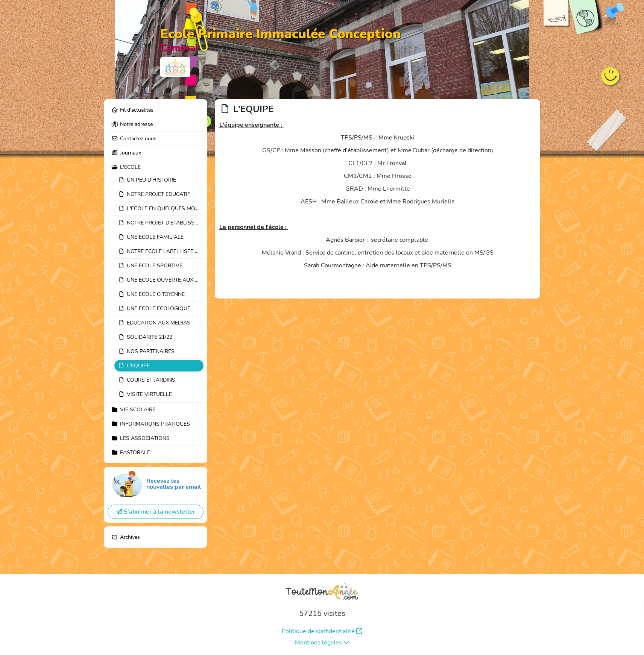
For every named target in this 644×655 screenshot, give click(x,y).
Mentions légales (322, 643)
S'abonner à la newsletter (156, 512)
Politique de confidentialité (322, 631)
